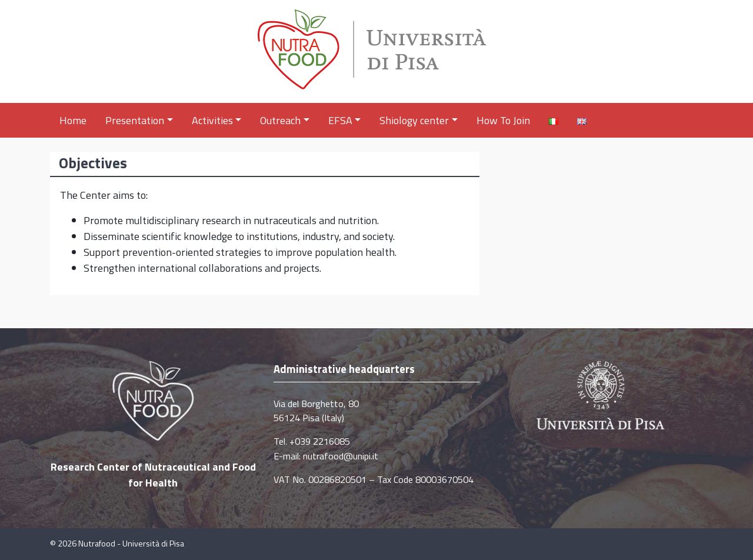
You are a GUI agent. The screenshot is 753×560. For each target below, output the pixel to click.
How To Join (503, 120)
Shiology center (419, 120)
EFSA (345, 120)
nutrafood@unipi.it (341, 456)
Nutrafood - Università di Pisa (131, 544)
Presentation (139, 120)
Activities (217, 120)
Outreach (285, 120)
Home (73, 120)
